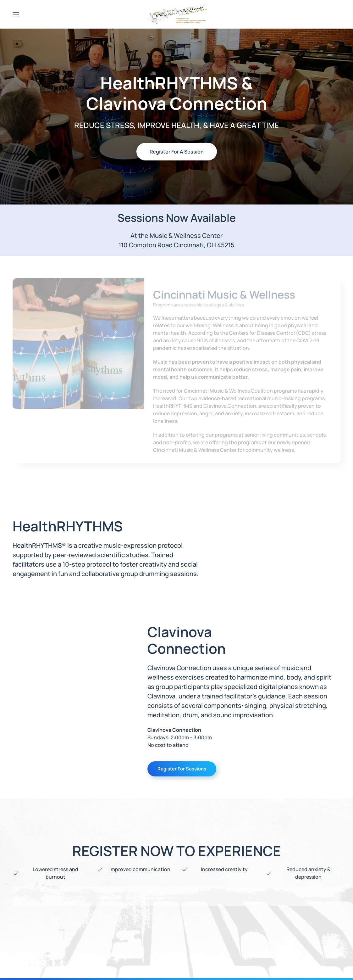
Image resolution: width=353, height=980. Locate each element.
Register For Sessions (182, 769)
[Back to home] (177, 14)
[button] (16, 14)
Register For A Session (177, 152)
